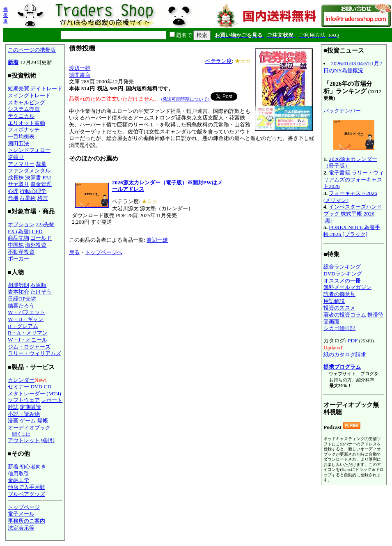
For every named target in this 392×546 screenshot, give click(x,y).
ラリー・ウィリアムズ (34, 353)
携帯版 (6, 15)
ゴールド (41, 238)
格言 (43, 198)
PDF (353, 341)
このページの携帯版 (32, 50)
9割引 (48, 440)
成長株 (16, 178)
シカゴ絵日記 (339, 328)
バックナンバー (342, 111)
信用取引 (18, 474)
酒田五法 (18, 143)
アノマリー (21, 164)
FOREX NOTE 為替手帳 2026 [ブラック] (352, 231)
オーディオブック (29, 428)
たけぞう (41, 292)
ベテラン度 (219, 61)
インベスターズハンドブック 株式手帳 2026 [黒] (353, 213)
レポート (52, 400)
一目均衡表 (21, 136)
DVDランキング (343, 274)
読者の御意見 (339, 294)
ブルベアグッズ (26, 494)
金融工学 (18, 480)
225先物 (45, 224)
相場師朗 (18, 285)
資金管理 (41, 184)
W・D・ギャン (26, 319)
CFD (37, 231)
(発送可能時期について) (186, 99)
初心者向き (33, 467)
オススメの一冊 (342, 281)
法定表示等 (21, 528)
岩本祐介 (18, 292)
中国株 (16, 245)
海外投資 (36, 245)
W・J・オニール (28, 340)
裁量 (41, 164)
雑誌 (13, 407)
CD (48, 387)
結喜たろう (21, 306)
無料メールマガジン (347, 287)
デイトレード (46, 88)
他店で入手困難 (26, 487)
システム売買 (24, 109)
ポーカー (18, 258)
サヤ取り (18, 184)
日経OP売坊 (22, 299)
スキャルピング (26, 102)
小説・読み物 (24, 414)
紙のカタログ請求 (345, 354)
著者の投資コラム (345, 315)
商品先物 (18, 238)
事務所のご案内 (26, 521)
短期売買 (18, 88)
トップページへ (104, 252)
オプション (21, 224)
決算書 (33, 178)
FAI (47, 178)
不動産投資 (21, 252)
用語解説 (334, 301)
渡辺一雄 (80, 68)
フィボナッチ (24, 130)
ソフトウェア (24, 400)
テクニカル (21, 116)
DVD (36, 387)
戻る (74, 252)
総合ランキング (342, 267)
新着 (13, 62)
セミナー (18, 387)
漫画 (13, 421)
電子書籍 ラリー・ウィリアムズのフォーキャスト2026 (354, 179)
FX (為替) (19, 231)
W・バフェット (26, 312)
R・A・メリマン (28, 333)
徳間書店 (80, 75)
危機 (13, 198)
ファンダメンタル (29, 171)
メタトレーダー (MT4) (34, 393)
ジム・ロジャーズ (29, 347)
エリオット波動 (26, 123)
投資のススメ (339, 308)
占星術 (28, 198)
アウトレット (24, 440)
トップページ (24, 507)
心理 (13, 191)
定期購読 (30, 407)
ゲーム (28, 421)
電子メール (21, 514)
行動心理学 (33, 191)
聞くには (21, 434)
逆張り (16, 157)
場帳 (43, 421)
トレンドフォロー (29, 150)
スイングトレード (29, 95)
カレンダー (21, 380)
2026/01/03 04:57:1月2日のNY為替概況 (353, 67)
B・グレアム (23, 326)
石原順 (38, 285)
